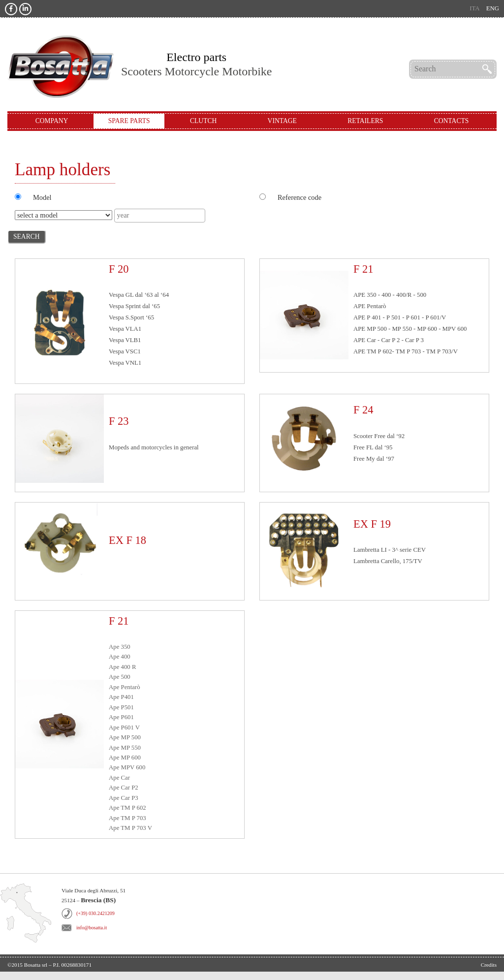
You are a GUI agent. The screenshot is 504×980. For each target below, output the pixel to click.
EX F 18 (127, 540)
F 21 (363, 269)
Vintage (282, 121)
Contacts (452, 121)
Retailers (365, 121)
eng (493, 8)
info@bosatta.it (92, 928)
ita (474, 8)
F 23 (119, 421)
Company (52, 121)
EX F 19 (372, 524)
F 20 (119, 269)
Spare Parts (129, 121)
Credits (489, 965)
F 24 (363, 410)
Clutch (203, 121)
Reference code (299, 197)
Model (42, 197)
